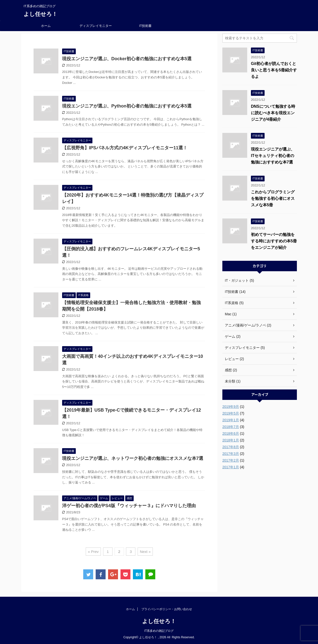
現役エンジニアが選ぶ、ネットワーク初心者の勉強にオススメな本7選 (133, 458)
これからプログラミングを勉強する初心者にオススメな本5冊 (273, 198)
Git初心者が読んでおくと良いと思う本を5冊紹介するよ (274, 70)
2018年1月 (231, 440)
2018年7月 (231, 427)
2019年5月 (231, 413)
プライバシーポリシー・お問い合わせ (167, 609)
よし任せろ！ (40, 14)
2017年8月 (231, 447)
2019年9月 (231, 407)
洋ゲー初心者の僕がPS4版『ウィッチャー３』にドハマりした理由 (129, 506)
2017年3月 (231, 454)
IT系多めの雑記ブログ (159, 631)
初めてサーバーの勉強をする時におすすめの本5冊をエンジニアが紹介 (274, 241)
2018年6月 (231, 433)
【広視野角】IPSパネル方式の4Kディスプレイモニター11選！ (125, 148)
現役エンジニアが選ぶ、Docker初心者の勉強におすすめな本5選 (127, 59)
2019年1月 (231, 420)
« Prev (93, 552)
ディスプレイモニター (96, 26)
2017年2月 (231, 460)
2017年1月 (231, 467)
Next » (145, 552)
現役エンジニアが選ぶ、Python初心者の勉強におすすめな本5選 (127, 106)
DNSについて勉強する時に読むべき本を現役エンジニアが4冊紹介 (273, 113)
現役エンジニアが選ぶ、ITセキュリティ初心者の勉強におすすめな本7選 (273, 156)
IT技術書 (145, 26)
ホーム (46, 26)
